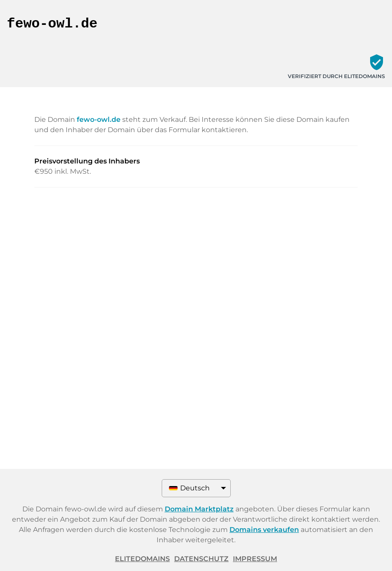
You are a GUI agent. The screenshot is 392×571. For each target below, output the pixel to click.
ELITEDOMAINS (142, 559)
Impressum (255, 559)
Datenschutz (201, 559)
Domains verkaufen (264, 530)
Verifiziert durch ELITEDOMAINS (336, 76)
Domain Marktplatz (199, 509)
